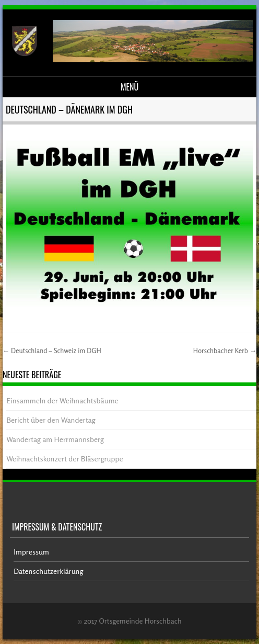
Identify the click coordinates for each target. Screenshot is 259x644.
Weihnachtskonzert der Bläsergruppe (64, 459)
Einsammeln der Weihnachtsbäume (62, 400)
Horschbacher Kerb (225, 351)
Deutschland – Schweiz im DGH (52, 351)
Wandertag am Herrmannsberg (55, 439)
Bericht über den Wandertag (51, 420)
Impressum (31, 552)
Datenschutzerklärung (48, 571)
